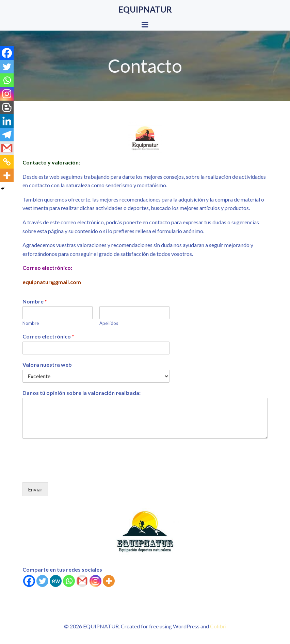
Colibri (218, 626)
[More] (109, 581)
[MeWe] (56, 581)
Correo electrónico (48, 336)
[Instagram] (95, 581)
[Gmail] (82, 581)
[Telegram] (7, 135)
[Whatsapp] (69, 581)
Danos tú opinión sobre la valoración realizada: (82, 393)
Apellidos (109, 323)
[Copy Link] (7, 162)
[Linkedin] (7, 121)
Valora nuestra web (47, 364)
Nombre (35, 301)
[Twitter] (42, 581)
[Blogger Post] (7, 107)
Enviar (35, 489)
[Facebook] (29, 581)
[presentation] (74, 471)
